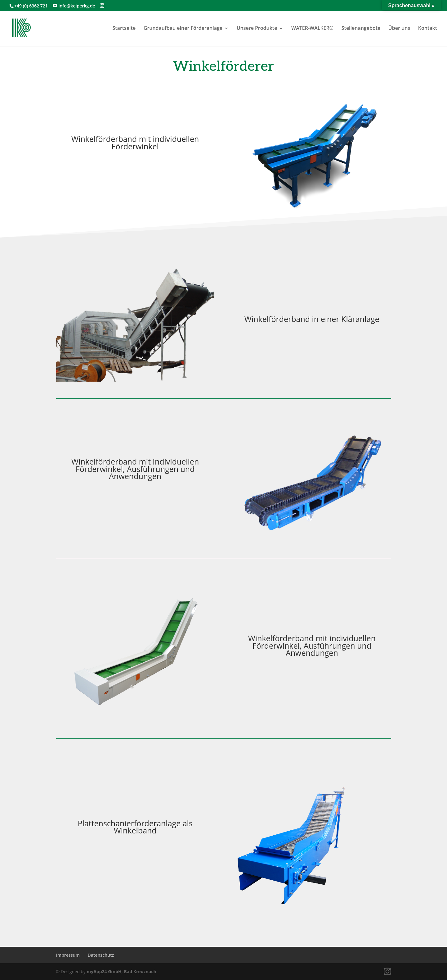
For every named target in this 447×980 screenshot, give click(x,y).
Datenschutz (101, 955)
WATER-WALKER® (312, 28)
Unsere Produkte (257, 28)
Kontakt (428, 28)
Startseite (124, 28)
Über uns (399, 28)
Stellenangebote (361, 28)
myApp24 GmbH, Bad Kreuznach (121, 971)
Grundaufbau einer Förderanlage (183, 28)
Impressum (68, 955)
